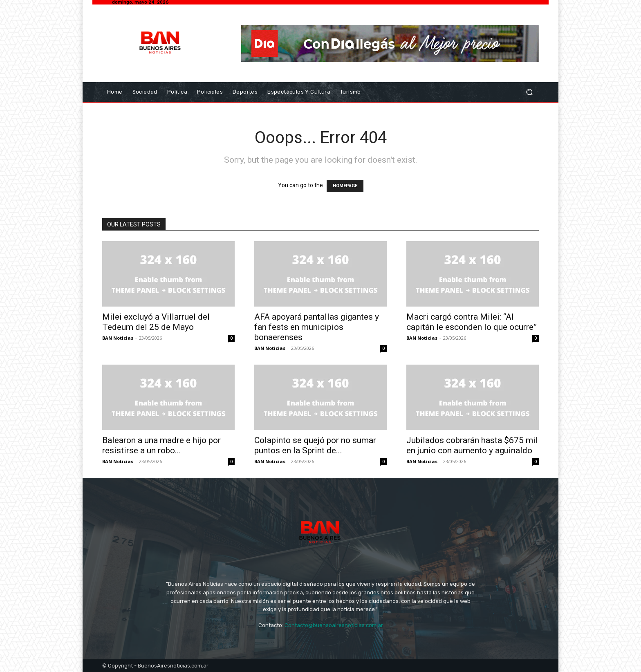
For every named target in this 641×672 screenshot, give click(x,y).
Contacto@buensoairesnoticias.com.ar (334, 625)
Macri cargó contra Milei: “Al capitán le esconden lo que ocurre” (472, 322)
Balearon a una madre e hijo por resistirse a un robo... (161, 445)
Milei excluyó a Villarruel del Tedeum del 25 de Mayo (156, 322)
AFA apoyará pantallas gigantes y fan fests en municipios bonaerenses (317, 327)
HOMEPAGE (345, 186)
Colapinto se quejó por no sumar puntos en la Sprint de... (315, 445)
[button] (529, 92)
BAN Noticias (118, 338)
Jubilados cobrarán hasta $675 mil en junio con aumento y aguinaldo (472, 445)
